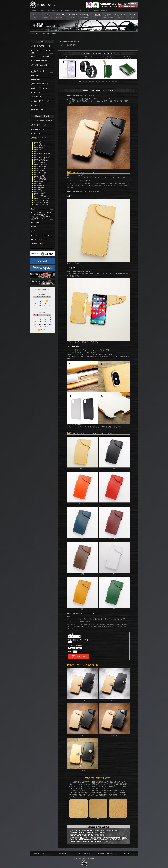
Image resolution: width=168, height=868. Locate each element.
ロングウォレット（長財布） (42, 56)
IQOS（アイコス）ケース (41, 239)
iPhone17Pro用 (38, 148)
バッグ (35, 227)
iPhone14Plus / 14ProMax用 (42, 161)
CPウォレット (37, 75)
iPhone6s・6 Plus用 (40, 197)
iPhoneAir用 (37, 144)
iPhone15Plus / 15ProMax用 (42, 157)
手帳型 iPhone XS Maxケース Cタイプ (52, 34)
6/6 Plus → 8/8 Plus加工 (41, 201)
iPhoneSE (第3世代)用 (41, 165)
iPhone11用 (37, 184)
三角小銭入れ (37, 97)
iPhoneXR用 (38, 189)
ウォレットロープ (38, 110)
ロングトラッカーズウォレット (42, 66)
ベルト (35, 208)
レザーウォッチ (38, 244)
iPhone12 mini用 (39, 176)
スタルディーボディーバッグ (42, 121)
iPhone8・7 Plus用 (39, 193)
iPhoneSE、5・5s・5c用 (41, 199)
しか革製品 (36, 222)
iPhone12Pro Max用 (40, 172)
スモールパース (38, 92)
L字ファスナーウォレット (41, 84)
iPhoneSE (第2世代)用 (41, 178)
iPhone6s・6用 (38, 195)
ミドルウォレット (38, 71)
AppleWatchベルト (38, 129)
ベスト (35, 231)
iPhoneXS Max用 (39, 185)
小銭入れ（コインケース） (41, 101)
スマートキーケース (39, 125)
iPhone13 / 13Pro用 (40, 168)
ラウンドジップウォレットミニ (42, 51)
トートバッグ (37, 134)
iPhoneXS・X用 (39, 187)
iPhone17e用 (38, 142)
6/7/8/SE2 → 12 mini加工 (41, 202)
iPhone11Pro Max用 (40, 180)
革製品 (38, 34)
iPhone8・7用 (38, 191)
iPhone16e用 (38, 152)
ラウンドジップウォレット (41, 46)
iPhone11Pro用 (38, 182)
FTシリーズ (36, 80)
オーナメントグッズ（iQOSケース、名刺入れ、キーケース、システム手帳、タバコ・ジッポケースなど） (42, 215)
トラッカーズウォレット (41, 61)
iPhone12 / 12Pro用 (40, 174)
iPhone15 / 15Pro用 (40, 159)
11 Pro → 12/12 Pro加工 (41, 204)
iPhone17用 (37, 150)
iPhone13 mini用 (39, 170)
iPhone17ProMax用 (40, 146)
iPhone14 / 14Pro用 (40, 163)
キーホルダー (37, 105)
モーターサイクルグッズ (41, 235)
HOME (32, 34)
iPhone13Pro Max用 (40, 167)
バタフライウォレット (40, 88)
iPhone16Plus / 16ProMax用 (42, 153)
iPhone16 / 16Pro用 (40, 155)
